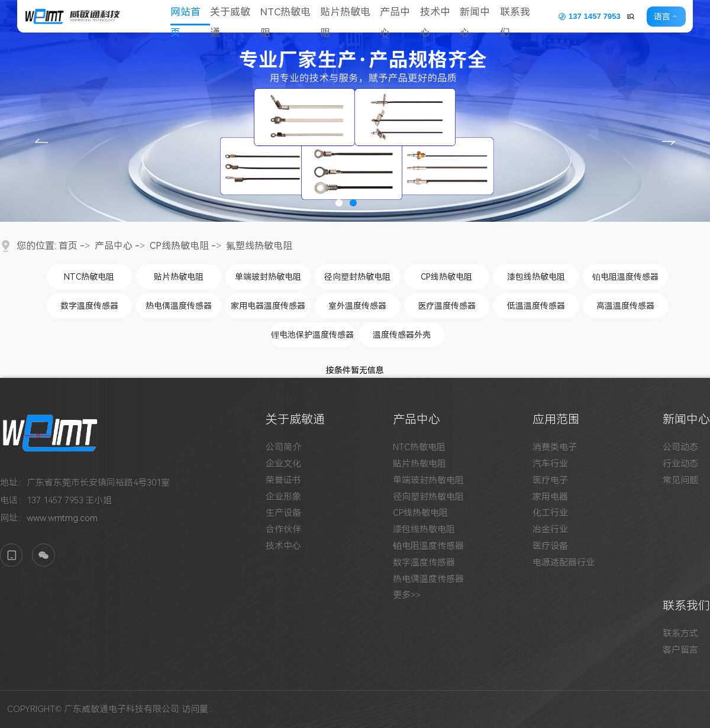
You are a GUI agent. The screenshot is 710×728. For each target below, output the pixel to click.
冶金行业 (550, 530)
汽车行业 (550, 464)
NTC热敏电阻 (289, 17)
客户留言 (680, 650)
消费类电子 (555, 447)
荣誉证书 (283, 481)
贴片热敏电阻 (350, 17)
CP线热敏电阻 (179, 246)
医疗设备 (550, 546)
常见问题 (680, 481)
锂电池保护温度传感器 (312, 335)
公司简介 (283, 447)
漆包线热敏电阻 (536, 277)
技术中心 (441, 17)
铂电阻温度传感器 (625, 277)
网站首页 (188, 17)
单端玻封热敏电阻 (268, 277)
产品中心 (401, 17)
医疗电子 (550, 481)
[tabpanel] (355, 111)
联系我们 (522, 17)
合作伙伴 (283, 530)
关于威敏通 (233, 17)
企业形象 (283, 497)
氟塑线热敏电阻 (259, 246)
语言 (666, 17)
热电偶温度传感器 (179, 306)
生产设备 (283, 513)
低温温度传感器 (536, 306)
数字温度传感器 (89, 306)
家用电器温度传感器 (268, 306)
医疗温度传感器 (447, 306)
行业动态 (680, 464)
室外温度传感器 (357, 306)
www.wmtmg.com (62, 518)
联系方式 (680, 634)
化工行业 (550, 513)
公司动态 (680, 447)
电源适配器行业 (564, 563)
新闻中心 (482, 17)
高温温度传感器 (625, 306)
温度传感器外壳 (402, 335)
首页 (68, 246)
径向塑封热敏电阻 (357, 277)
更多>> (407, 595)
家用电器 (550, 497)
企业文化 (283, 464)
